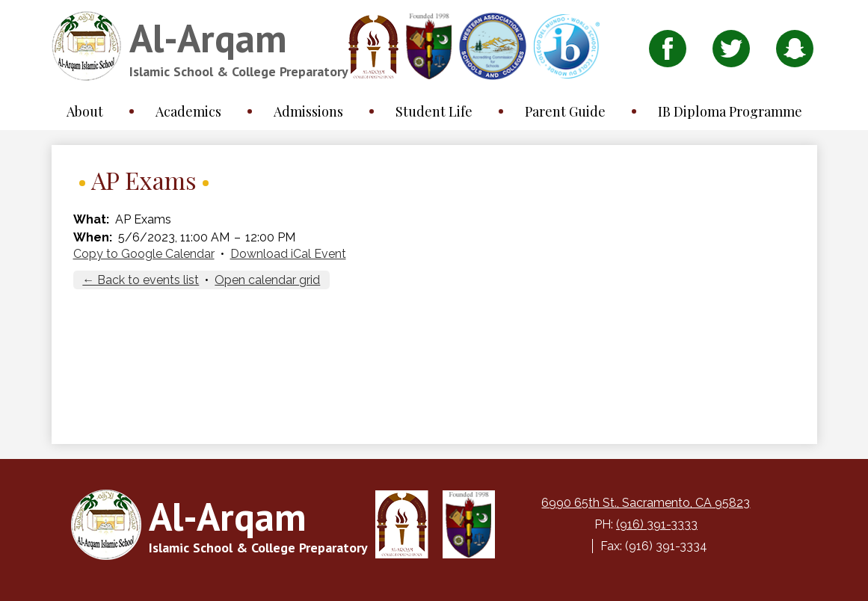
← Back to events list (141, 280)
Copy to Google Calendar (144, 254)
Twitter (731, 52)
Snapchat (795, 52)
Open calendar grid (267, 280)
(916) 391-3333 (657, 524)
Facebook (668, 52)
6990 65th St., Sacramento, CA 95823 (646, 503)
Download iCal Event (288, 254)
